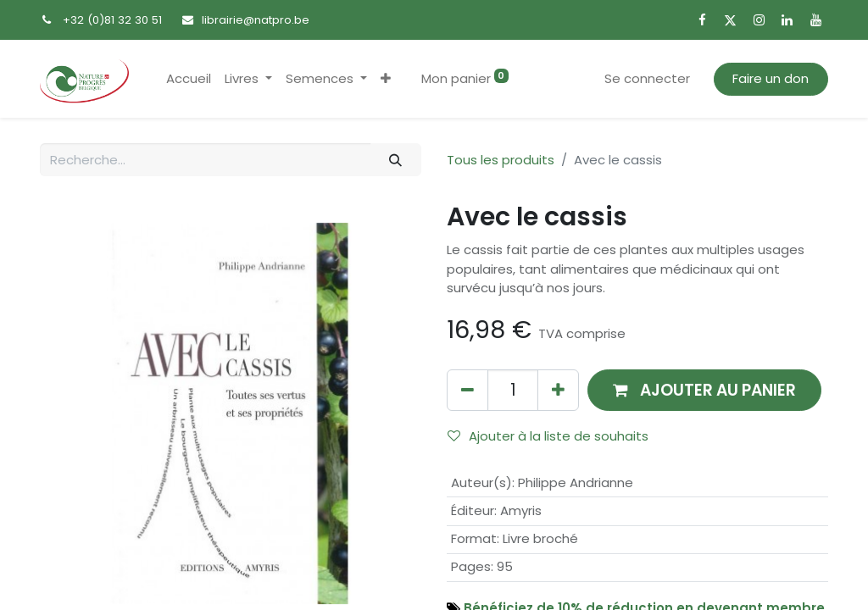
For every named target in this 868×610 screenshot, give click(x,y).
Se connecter (647, 78)
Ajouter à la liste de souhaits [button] (548, 436)
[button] (386, 79)
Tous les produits (501, 160)
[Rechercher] (396, 160)
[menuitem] (189, 79)
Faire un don (771, 78)
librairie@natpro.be (256, 20)
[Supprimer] (467, 390)
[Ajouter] (558, 390)
